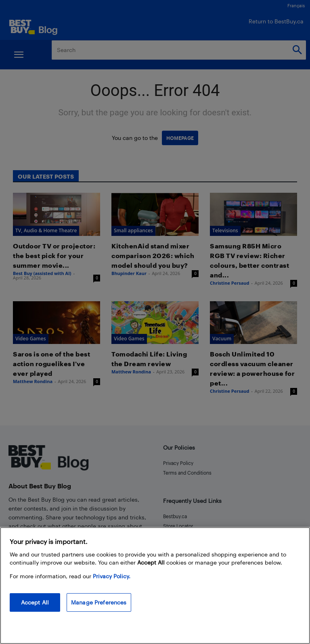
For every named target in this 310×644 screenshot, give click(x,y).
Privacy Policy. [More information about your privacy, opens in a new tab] (112, 576)
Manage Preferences (99, 602)
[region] (155, 586)
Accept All (35, 602)
